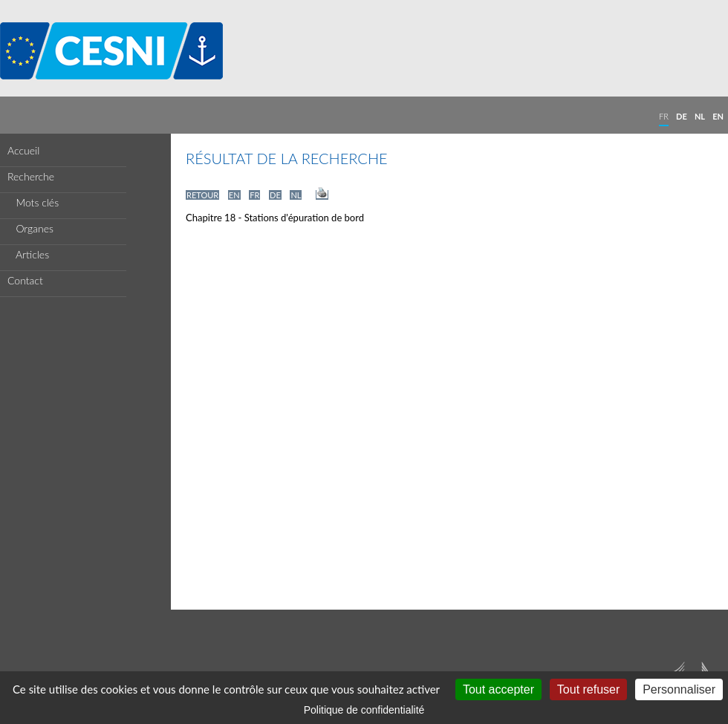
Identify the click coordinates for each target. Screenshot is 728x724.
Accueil (23, 150)
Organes (30, 228)
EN (718, 116)
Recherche (31, 176)
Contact (25, 280)
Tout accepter (498, 689)
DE (682, 116)
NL (700, 116)
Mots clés (33, 202)
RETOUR (202, 195)
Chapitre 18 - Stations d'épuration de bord (275, 218)
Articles (28, 254)
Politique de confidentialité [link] (364, 710)
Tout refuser (588, 689)
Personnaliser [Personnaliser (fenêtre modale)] (679, 689)
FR (664, 116)
